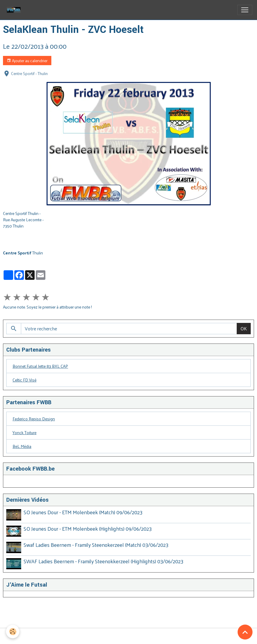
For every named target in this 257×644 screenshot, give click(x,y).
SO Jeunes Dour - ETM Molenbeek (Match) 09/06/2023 (83, 512)
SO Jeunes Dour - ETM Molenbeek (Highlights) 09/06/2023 (88, 529)
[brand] (15, 10)
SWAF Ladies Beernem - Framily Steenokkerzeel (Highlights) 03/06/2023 (103, 561)
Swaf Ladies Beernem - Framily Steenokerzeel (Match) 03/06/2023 (96, 545)
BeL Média (22, 446)
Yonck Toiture (24, 432)
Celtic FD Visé (24, 380)
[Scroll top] (245, 632)
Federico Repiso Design (34, 419)
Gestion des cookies (128, 636)
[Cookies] (13, 632)
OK (244, 328)
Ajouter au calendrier (27, 61)
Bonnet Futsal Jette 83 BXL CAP (40, 366)
